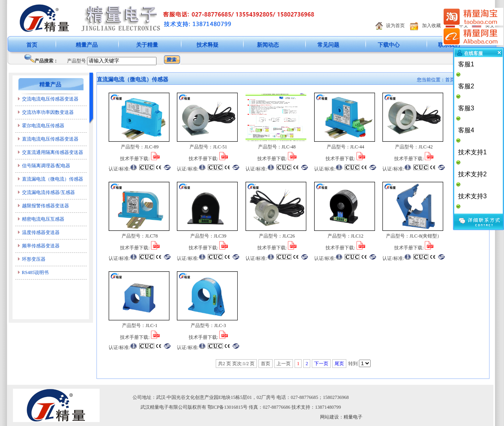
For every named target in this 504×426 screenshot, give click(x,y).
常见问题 (328, 45)
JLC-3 (220, 325)
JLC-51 (220, 147)
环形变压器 (34, 259)
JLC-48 (289, 147)
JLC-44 (357, 147)
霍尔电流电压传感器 (43, 126)
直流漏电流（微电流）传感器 (53, 179)
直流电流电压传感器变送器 (50, 139)
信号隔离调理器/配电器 (46, 166)
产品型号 (76, 61)
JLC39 (220, 236)
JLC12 (357, 236)
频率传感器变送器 (41, 246)
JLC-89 (151, 147)
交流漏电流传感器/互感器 (48, 192)
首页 (32, 45)
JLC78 (151, 236)
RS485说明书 (35, 272)
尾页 (339, 364)
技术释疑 (207, 45)
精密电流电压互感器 (43, 219)
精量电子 (353, 417)
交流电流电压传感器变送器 (50, 99)
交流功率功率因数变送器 (48, 112)
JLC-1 (151, 325)
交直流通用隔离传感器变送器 (53, 152)
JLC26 (289, 236)
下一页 (321, 364)
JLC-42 (426, 147)
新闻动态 (268, 45)
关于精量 (147, 45)
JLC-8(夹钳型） (426, 236)
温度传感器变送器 (41, 232)
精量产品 (87, 45)
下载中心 (389, 45)
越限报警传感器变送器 (45, 206)
